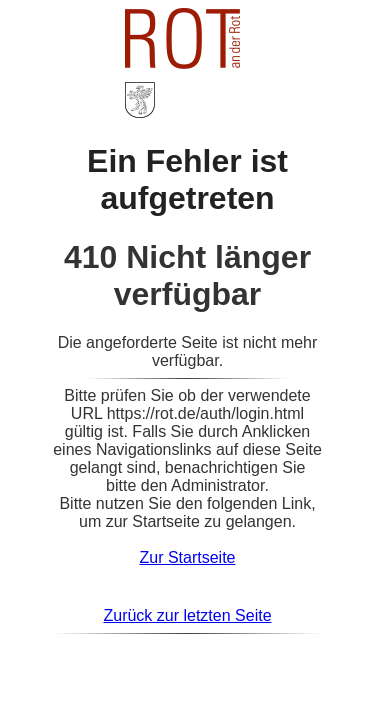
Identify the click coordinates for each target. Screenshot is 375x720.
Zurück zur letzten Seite (187, 615)
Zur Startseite (187, 557)
